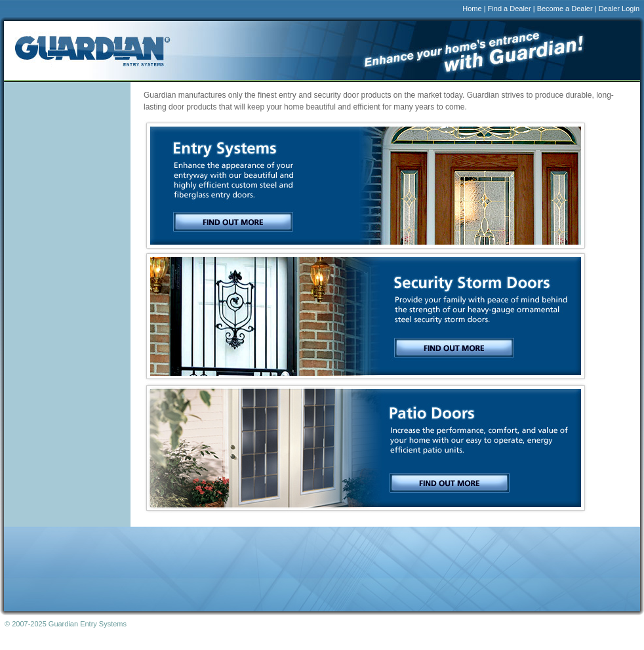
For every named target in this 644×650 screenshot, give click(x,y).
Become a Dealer (565, 9)
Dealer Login (619, 9)
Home (472, 9)
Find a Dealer (510, 9)
